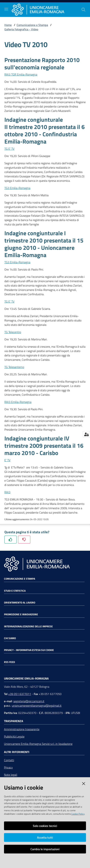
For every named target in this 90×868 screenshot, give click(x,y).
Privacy (8, 767)
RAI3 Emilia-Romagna (18, 402)
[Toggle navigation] (6, 9)
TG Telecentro (13, 332)
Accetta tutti (45, 837)
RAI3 (7, 492)
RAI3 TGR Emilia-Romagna (21, 74)
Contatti (9, 760)
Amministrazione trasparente (22, 729)
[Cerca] (83, 10)
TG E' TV (9, 149)
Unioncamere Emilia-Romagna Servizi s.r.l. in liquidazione (38, 744)
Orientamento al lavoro (20, 603)
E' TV (7, 460)
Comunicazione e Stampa (32, 25)
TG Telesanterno (14, 367)
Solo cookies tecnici (45, 826)
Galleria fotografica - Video (21, 29)
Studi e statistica (15, 591)
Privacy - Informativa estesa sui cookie (29, 650)
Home (8, 25)
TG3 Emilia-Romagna (17, 188)
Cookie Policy (78, 814)
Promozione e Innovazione (21, 614)
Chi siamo (10, 638)
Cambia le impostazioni (45, 849)
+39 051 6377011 (20, 694)
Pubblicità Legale (14, 736)
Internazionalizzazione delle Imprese (28, 626)
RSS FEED (9, 662)
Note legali (11, 775)
